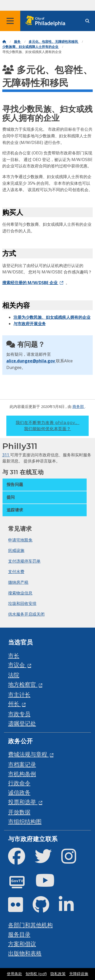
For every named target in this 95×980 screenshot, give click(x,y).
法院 (14, 675)
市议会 (17, 665)
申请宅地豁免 (20, 540)
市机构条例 (22, 774)
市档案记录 (22, 764)
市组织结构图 (25, 821)
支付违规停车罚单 (24, 561)
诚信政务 (19, 792)
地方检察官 (23, 684)
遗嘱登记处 (22, 723)
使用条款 (14, 974)
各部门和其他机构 (30, 925)
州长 (14, 704)
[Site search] (87, 21)
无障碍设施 (79, 974)
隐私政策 (58, 974)
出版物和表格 (25, 953)
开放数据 (19, 812)
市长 (14, 655)
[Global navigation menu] (10, 21)
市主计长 (19, 694)
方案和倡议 (22, 944)
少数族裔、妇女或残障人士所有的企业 (31, 47)
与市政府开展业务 (30, 324)
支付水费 (16, 572)
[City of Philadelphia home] (47, 21)
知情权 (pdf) (36, 974)
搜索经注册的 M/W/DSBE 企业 (30, 283)
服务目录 (19, 934)
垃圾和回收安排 (22, 603)
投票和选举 (23, 802)
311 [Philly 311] (6, 455)
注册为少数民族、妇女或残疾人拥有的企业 (52, 317)
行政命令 (19, 783)
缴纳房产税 (18, 582)
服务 (18, 42)
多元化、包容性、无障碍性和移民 (54, 42)
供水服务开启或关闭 (26, 614)
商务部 (79, 406)
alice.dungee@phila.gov (31, 361)
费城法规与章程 (28, 754)
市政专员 (19, 714)
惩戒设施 (16, 550)
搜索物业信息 (20, 593)
